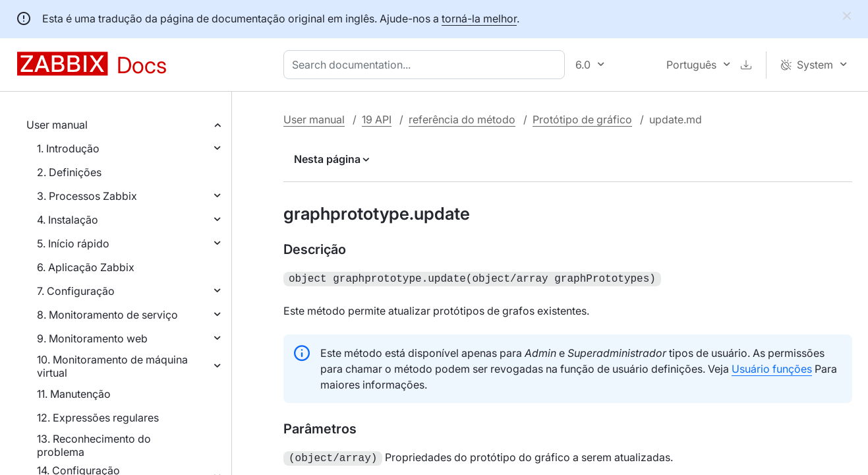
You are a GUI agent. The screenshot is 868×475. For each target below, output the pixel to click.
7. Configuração (76, 291)
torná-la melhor (479, 18)
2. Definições (69, 172)
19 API (377, 119)
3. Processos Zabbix (87, 196)
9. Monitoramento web (92, 338)
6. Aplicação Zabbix (86, 267)
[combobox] (427, 65)
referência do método (462, 119)
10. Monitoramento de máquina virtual (112, 366)
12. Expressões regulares (98, 418)
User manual (57, 125)
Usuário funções (772, 367)
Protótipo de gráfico (582, 119)
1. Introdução (68, 148)
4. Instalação (68, 220)
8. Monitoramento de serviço (107, 315)
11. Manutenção (74, 394)
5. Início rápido (73, 243)
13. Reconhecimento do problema (94, 445)
